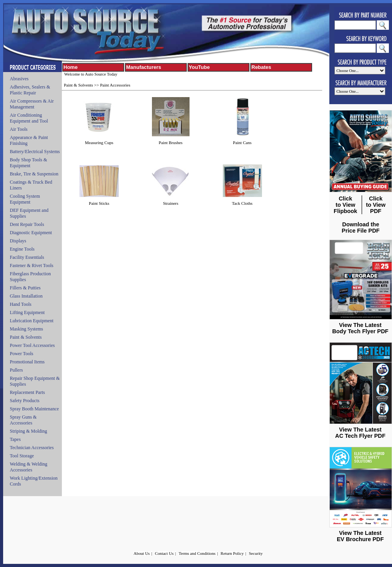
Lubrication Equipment (32, 321)
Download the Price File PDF (361, 228)
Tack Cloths (242, 203)
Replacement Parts (27, 392)
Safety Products (25, 401)
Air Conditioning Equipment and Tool (29, 118)
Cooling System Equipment (25, 199)
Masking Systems (26, 329)
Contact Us (164, 553)
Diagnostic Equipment (31, 233)
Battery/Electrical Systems (35, 152)
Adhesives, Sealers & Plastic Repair (30, 90)
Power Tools (22, 354)
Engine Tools (22, 249)
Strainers (171, 203)
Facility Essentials (27, 257)
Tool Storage (22, 456)
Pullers (16, 370)
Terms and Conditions (197, 553)
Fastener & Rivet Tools (32, 265)
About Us (142, 553)
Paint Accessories (115, 85)
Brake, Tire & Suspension (34, 174)
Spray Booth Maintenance (34, 409)
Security (256, 553)
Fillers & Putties (25, 288)
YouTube (199, 67)
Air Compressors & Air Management (32, 104)
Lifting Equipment (27, 312)
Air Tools (19, 129)
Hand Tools (21, 304)
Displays (18, 241)
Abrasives (19, 79)
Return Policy (232, 553)
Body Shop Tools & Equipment (28, 163)
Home (70, 67)
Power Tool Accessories (32, 345)
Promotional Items (27, 362)
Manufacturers (144, 67)
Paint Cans (242, 143)
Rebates (261, 67)
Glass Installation (26, 296)
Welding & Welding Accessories (29, 467)
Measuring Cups (99, 143)
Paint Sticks (99, 203)
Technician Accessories (32, 448)
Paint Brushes (171, 143)
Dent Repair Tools (27, 224)
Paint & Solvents (26, 337)
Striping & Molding (28, 431)
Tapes (15, 439)
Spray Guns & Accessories (23, 420)
